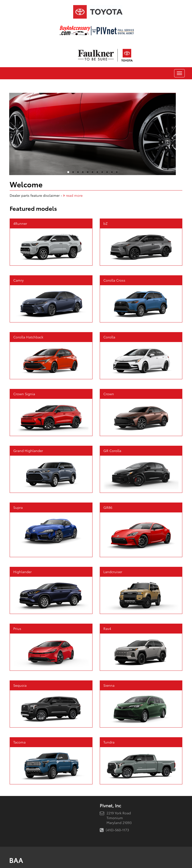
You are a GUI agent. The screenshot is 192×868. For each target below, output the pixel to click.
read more (73, 195)
